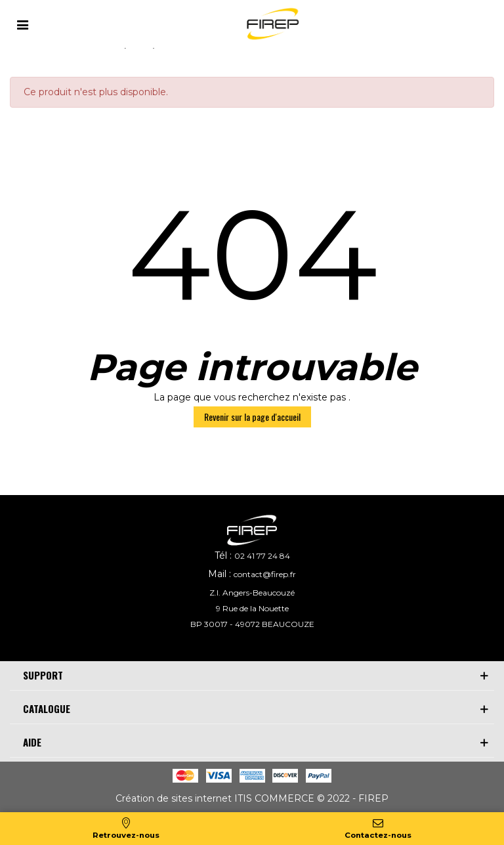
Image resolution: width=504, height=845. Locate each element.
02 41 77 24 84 (262, 556)
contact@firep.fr (265, 574)
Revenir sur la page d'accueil (252, 417)
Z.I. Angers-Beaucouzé (252, 593)
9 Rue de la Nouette (252, 608)
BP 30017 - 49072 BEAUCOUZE (252, 624)
